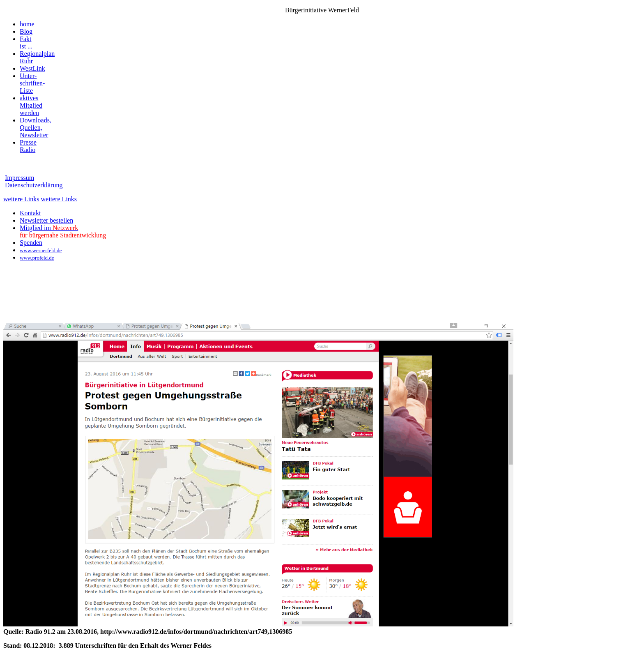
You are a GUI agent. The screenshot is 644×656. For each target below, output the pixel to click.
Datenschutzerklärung (34, 185)
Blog (26, 31)
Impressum (20, 178)
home (27, 24)
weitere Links (21, 199)
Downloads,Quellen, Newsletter (36, 128)
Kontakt (30, 213)
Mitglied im (63, 231)
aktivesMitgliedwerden (31, 105)
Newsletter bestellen (46, 220)
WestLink (32, 68)
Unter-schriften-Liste (32, 83)
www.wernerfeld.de (41, 250)
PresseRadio (28, 146)
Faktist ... (26, 43)
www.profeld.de (37, 258)
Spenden (31, 243)
